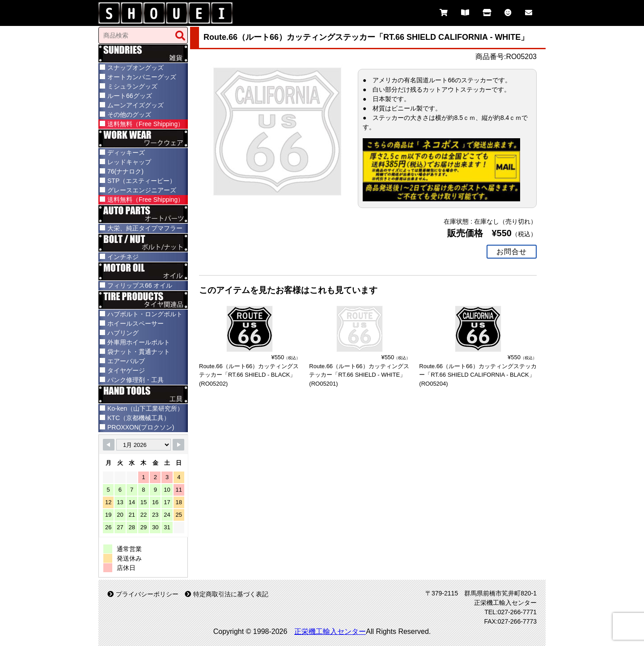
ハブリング (123, 333)
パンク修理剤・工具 (136, 380)
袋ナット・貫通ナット (139, 352)
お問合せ (512, 251)
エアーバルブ (126, 361)
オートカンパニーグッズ (142, 77)
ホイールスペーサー (136, 323)
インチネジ (123, 257)
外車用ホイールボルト (139, 342)
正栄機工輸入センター (330, 631)
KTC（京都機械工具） (139, 418)
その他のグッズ (129, 115)
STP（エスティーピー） (142, 181)
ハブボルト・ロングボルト (145, 314)
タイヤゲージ (126, 370)
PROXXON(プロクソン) (141, 427)
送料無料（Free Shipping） (146, 124)
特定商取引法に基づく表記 (227, 594)
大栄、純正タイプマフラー (145, 228)
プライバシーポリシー (143, 594)
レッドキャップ (129, 162)
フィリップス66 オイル (140, 285)
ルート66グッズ (130, 96)
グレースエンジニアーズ (142, 190)
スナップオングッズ (136, 68)
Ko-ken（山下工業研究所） (145, 408)
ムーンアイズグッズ (136, 105)
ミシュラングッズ (132, 86)
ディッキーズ (126, 153)
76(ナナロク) (125, 171)
